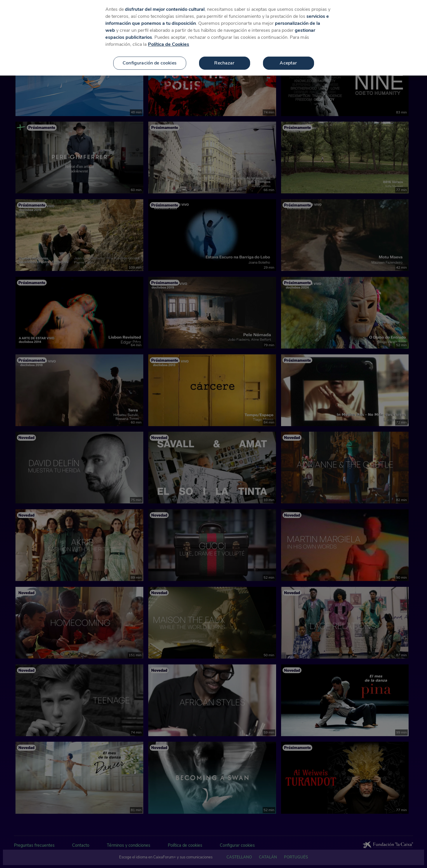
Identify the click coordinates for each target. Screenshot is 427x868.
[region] (214, 38)
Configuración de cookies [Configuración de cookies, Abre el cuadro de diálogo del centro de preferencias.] (150, 63)
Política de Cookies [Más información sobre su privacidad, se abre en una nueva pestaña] (169, 44)
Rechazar (224, 63)
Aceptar (288, 63)
